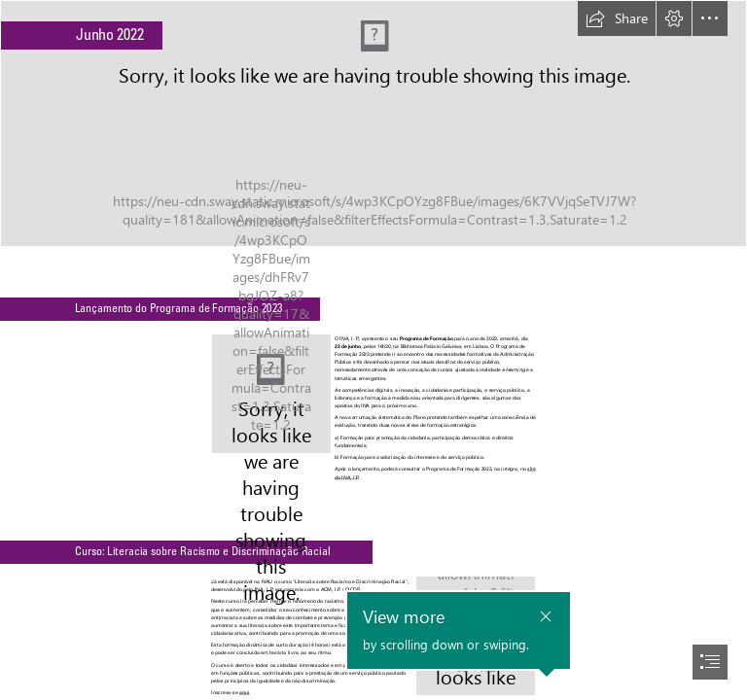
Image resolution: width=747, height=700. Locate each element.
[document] (373, 350)
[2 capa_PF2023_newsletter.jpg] (271, 394)
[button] (617, 18)
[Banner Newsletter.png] (373, 123)
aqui (243, 692)
